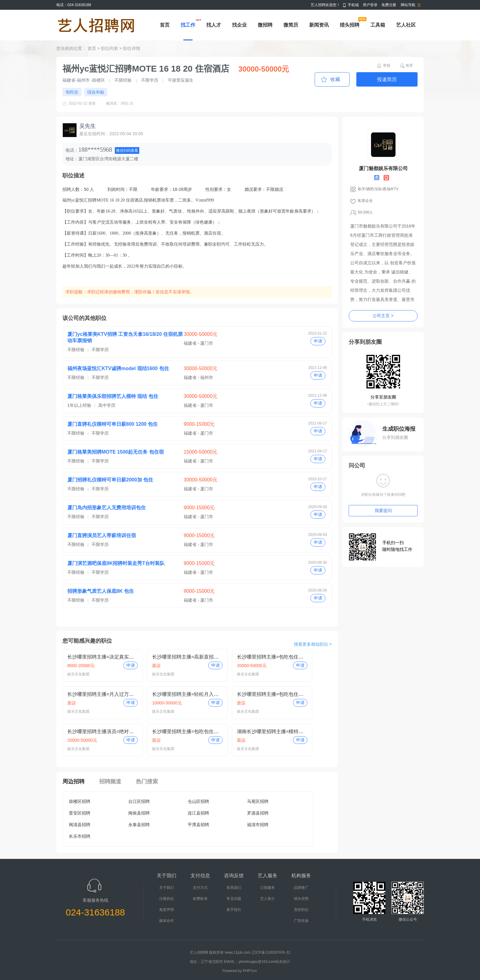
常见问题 (234, 899)
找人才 (214, 25)
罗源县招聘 (258, 813)
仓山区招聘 (198, 801)
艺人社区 (406, 25)
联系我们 (234, 888)
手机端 (353, 5)
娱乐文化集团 (78, 674)
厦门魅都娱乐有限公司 (383, 168)
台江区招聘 (139, 801)
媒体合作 (167, 921)
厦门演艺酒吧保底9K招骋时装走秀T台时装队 (116, 563)
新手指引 (234, 910)
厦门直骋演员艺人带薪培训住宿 (102, 535)
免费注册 (389, 5)
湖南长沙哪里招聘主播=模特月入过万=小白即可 (289, 731)
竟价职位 (301, 910)
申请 (318, 341)
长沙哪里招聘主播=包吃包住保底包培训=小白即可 (291, 694)
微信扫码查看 (127, 150)
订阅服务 (268, 888)
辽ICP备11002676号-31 (271, 952)
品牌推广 (301, 888)
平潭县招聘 (198, 825)
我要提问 (383, 510)
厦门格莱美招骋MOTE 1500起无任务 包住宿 (116, 452)
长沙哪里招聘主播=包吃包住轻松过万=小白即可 (289, 657)
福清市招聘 (258, 825)
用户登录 (370, 5)
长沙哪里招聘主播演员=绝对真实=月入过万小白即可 (124, 731)
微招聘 (265, 25)
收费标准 (200, 899)
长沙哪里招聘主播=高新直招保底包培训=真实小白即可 (211, 657)
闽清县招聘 (80, 825)
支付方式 (200, 888)
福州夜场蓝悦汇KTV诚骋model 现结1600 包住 (118, 368)
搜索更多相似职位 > (313, 644)
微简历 (291, 25)
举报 (387, 65)
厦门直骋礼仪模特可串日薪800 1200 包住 (112, 424)
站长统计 (283, 962)
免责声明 (167, 910)
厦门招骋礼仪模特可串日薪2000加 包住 (110, 480)
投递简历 (387, 79)
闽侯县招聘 (139, 813)
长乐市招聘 (80, 836)
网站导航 (408, 5)
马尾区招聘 (258, 801)
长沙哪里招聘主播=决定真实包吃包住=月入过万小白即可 (129, 657)
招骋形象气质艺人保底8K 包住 (101, 591)
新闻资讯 (319, 25)
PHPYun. (250, 971)
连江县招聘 (198, 813)
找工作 (188, 25)
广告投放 (301, 921)
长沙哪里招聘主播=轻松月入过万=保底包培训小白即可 (211, 694)
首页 (165, 25)
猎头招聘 (350, 25)
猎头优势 (301, 899)
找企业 (239, 25)
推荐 (409, 65)
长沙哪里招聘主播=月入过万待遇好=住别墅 (114, 694)
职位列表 (110, 48)
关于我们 (167, 888)
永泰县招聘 (139, 825)
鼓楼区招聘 (80, 801)
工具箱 (378, 25)
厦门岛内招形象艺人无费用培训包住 (107, 508)
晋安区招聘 (80, 813)
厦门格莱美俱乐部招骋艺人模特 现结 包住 (113, 396)
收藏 (335, 79)
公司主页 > (383, 316)
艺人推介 (268, 899)
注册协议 (167, 899)
